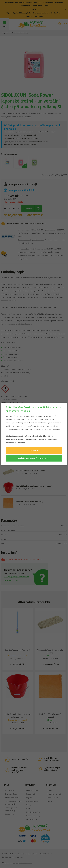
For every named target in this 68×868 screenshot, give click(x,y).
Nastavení (34, 451)
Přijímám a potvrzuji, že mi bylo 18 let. (34, 458)
